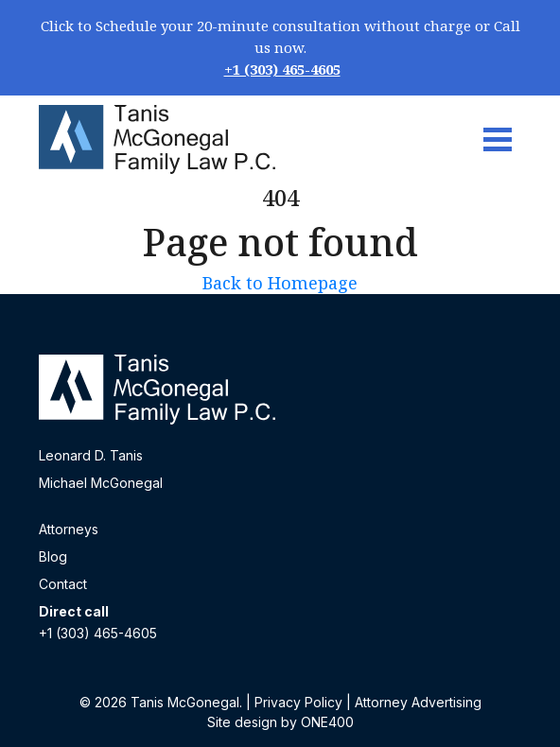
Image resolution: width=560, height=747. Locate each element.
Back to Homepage (280, 283)
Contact (63, 584)
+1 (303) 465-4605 (282, 69)
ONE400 (327, 722)
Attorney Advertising (418, 702)
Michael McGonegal (101, 483)
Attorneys (69, 529)
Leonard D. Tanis (91, 455)
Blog (53, 556)
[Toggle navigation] (498, 139)
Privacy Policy (298, 702)
